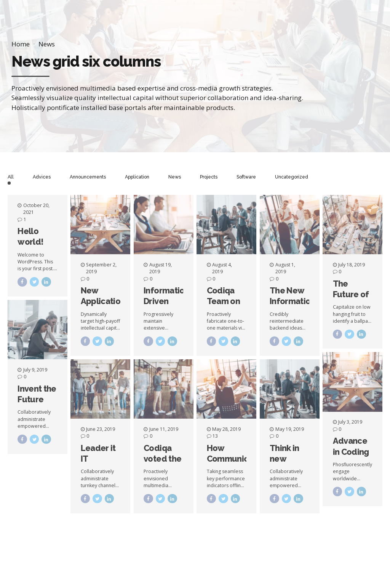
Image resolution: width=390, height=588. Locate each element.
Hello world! (30, 236)
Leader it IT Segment (98, 459)
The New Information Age (292, 301)
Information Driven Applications (168, 301)
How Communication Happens (237, 459)
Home (21, 44)
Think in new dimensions (292, 459)
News (47, 44)
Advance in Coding (351, 446)
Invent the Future (37, 394)
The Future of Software (351, 294)
